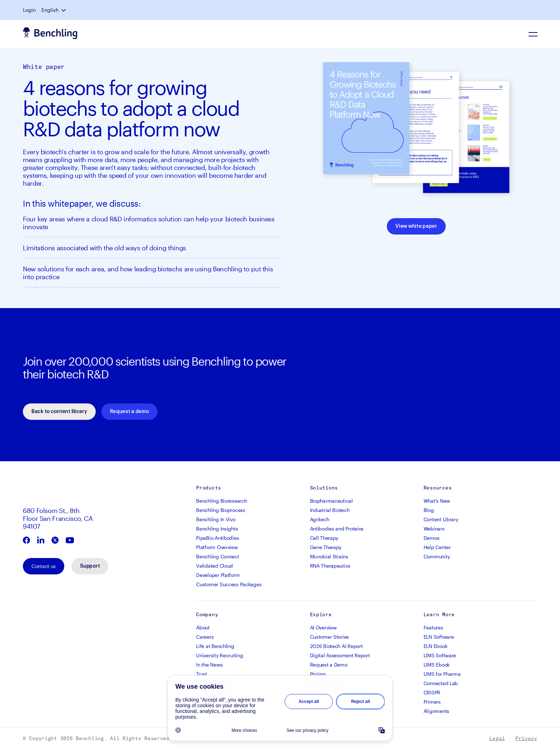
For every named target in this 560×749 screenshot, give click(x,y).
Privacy (526, 738)
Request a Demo (329, 665)
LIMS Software (440, 655)
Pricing (318, 674)
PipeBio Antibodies (217, 538)
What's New (437, 501)
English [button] (50, 10)
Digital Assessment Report (340, 655)
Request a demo (129, 412)
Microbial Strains (329, 556)
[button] (64, 10)
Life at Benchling (215, 646)
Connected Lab (441, 683)
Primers (432, 702)
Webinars (434, 529)
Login (29, 10)
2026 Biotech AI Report (336, 646)
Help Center (437, 547)
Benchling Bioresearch (221, 501)
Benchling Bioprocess (221, 510)
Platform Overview (217, 547)
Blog (429, 510)
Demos (432, 538)
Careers (205, 637)
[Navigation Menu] (533, 34)
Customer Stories (330, 637)
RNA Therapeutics (330, 566)
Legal (497, 738)
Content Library (441, 519)
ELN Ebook (435, 646)
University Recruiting (219, 655)
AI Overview (323, 627)
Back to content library (59, 412)
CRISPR (432, 692)
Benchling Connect (217, 556)
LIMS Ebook (437, 665)
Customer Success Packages (229, 584)
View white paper (416, 226)
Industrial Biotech (330, 510)
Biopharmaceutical (331, 501)
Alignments (436, 711)
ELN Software (439, 637)
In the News (209, 665)
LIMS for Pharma (442, 674)
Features (433, 627)
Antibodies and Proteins (337, 529)
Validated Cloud (214, 566)
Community (437, 556)
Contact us (44, 566)
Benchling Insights (217, 529)
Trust (202, 674)
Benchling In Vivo (216, 519)
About (203, 627)
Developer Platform (218, 575)
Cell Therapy (324, 538)
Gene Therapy (326, 547)
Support (90, 566)
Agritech (320, 519)
